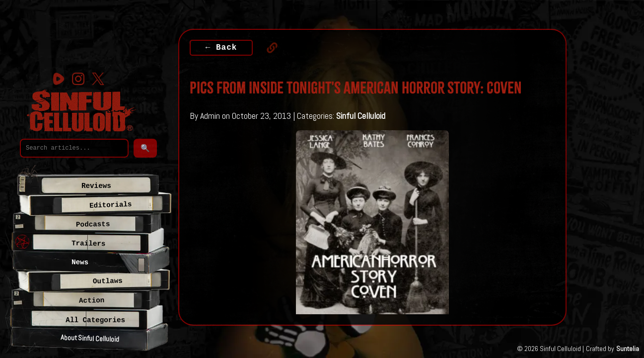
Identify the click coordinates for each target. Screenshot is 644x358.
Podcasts (93, 224)
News (80, 262)
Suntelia (628, 349)
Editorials (111, 205)
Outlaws (107, 281)
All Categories (95, 320)
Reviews (96, 186)
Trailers (89, 243)
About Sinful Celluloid (90, 338)
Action (92, 301)
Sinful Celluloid (361, 116)
